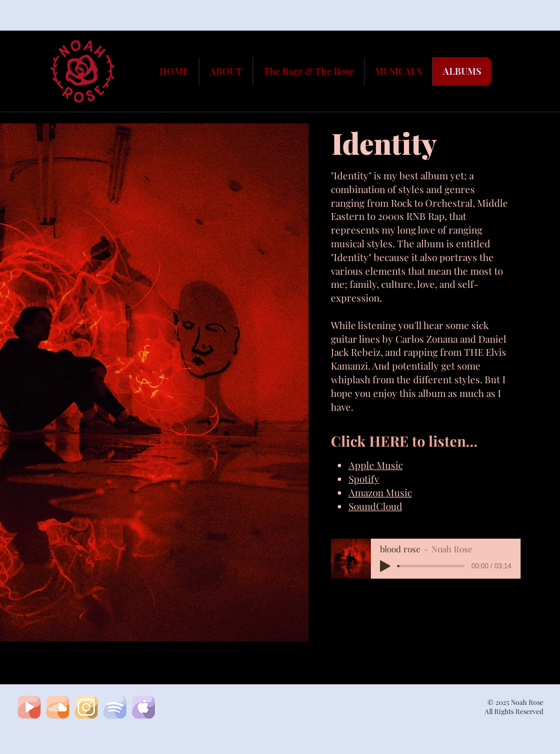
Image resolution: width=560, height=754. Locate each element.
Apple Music (376, 465)
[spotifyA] (115, 707)
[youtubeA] (29, 707)
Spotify (364, 479)
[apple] (143, 707)
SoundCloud (375, 506)
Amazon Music (380, 492)
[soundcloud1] (58, 707)
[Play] (385, 566)
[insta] (86, 707)
